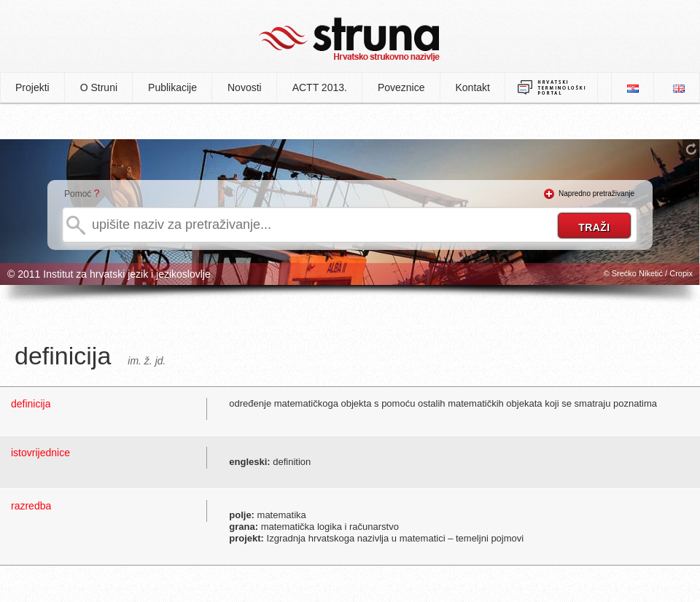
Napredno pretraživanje (596, 193)
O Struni (99, 87)
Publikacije (172, 87)
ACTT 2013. (320, 87)
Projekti (32, 87)
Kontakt (473, 87)
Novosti (245, 87)
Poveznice (401, 87)
